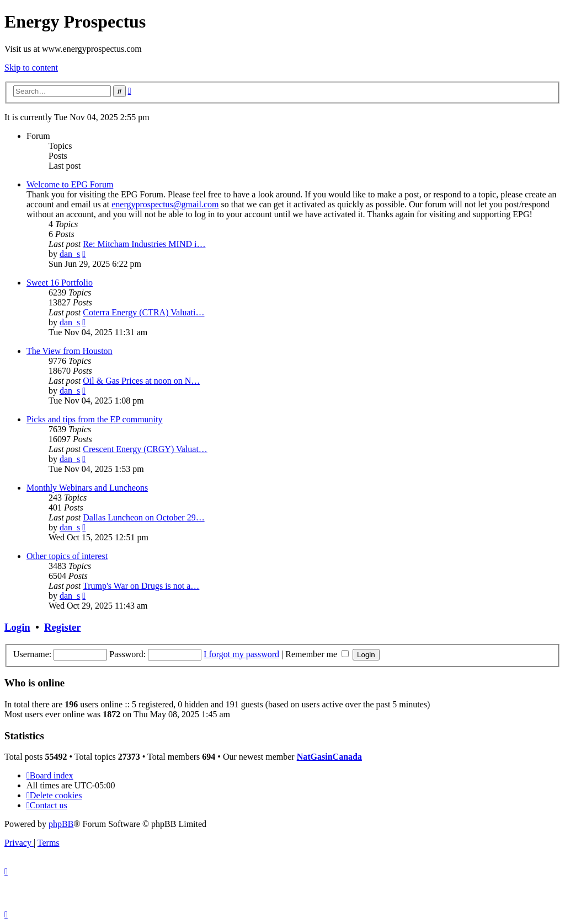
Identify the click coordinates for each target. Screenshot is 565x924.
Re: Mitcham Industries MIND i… (144, 244)
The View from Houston (70, 351)
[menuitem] (54, 795)
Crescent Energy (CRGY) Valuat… (145, 449)
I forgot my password (241, 654)
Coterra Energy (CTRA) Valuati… (143, 312)
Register (62, 627)
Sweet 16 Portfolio (60, 283)
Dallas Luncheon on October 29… (143, 517)
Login (17, 627)
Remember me (317, 654)
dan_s (70, 254)
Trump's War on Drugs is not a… (141, 586)
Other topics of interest (67, 556)
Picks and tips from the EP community (95, 419)
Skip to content (31, 68)
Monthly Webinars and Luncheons (87, 488)
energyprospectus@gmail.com (165, 204)
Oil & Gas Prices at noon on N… (141, 381)
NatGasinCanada (329, 757)
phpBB (61, 824)
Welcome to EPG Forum (70, 184)
